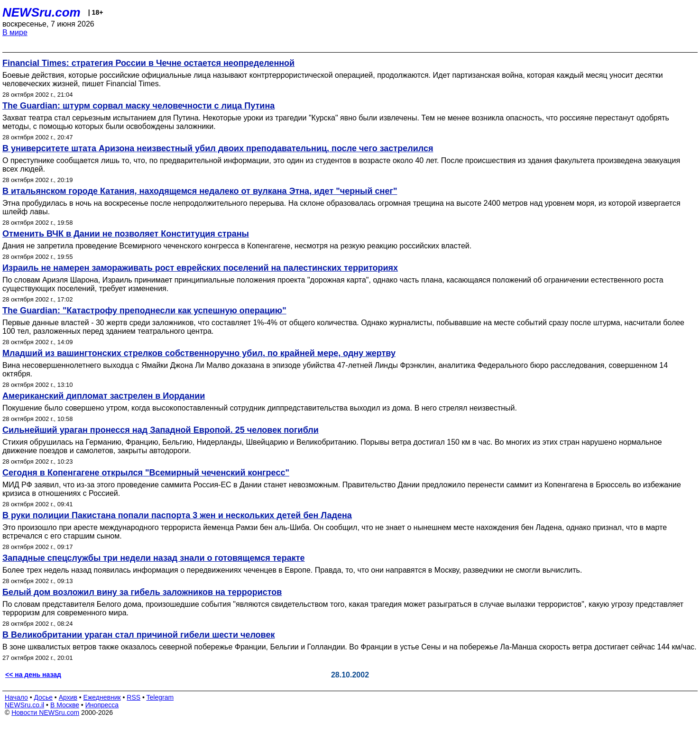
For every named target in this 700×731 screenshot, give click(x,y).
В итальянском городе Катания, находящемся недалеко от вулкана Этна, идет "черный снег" (200, 191)
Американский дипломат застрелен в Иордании (104, 396)
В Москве (65, 705)
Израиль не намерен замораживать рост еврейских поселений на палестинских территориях (200, 268)
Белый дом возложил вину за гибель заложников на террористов (142, 592)
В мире (15, 32)
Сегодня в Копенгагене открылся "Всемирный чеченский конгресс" (146, 473)
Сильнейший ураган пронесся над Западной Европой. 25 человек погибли (161, 430)
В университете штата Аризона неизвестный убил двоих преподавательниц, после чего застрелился (218, 148)
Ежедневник (102, 697)
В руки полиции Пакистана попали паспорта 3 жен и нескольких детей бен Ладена (177, 515)
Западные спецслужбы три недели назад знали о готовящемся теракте (153, 558)
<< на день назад (33, 675)
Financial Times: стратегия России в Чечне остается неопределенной (148, 63)
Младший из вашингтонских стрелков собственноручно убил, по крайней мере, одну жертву (199, 353)
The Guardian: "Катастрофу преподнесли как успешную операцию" (144, 311)
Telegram (160, 697)
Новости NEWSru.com (45, 713)
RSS (134, 697)
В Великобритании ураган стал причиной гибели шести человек (138, 635)
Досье (43, 697)
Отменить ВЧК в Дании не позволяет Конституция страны (126, 234)
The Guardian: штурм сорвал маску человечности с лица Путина (138, 106)
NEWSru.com (41, 12)
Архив (68, 697)
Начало (16, 697)
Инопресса (102, 705)
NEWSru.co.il (24, 705)
